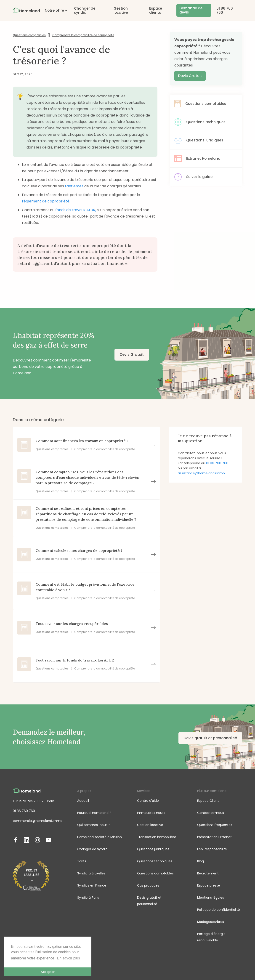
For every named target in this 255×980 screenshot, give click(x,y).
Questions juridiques (153, 849)
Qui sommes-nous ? (94, 825)
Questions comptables (29, 35)
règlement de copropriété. (46, 201)
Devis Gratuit (190, 76)
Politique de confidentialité (219, 910)
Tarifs (82, 861)
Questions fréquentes (215, 825)
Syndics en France (92, 885)
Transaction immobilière (157, 837)
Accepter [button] (48, 972)
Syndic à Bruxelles (91, 873)
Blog (201, 861)
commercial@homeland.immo (38, 821)
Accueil (83, 801)
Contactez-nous (211, 813)
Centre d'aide (148, 801)
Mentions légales (211, 898)
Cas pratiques (148, 885)
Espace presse (209, 885)
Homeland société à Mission (100, 837)
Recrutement (208, 873)
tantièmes (75, 186)
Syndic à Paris (88, 898)
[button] (54, 10)
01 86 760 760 (225, 10)
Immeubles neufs (151, 813)
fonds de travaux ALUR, (76, 210)
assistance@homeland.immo (201, 473)
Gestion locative (121, 10)
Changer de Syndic (92, 849)
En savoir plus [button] (69, 958)
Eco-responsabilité (212, 849)
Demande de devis (191, 10)
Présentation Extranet (214, 837)
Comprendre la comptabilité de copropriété (83, 35)
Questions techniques (155, 861)
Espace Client (208, 801)
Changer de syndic (85, 10)
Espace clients (156, 10)
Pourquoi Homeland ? (94, 813)
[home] (26, 10)
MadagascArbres (211, 922)
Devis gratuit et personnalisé (210, 738)
